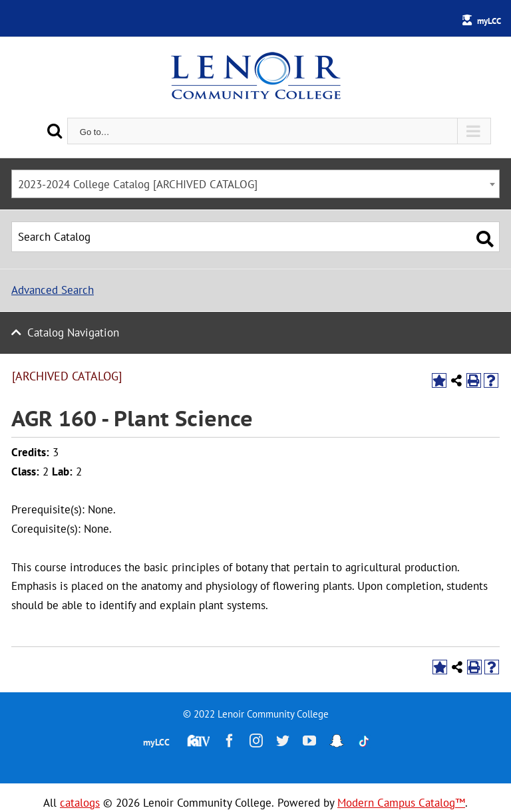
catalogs (80, 803)
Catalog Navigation (73, 333)
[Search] (55, 131)
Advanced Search (53, 290)
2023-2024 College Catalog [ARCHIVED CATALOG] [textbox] (138, 184)
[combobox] (255, 184)
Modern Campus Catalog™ (401, 803)
